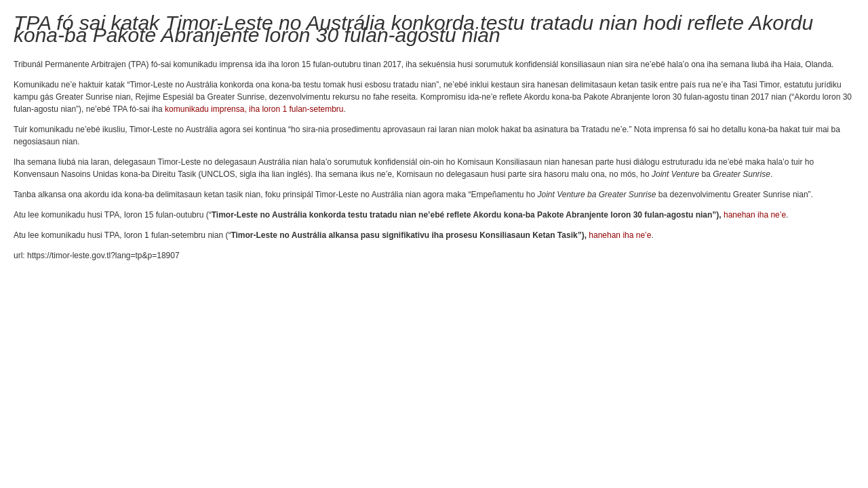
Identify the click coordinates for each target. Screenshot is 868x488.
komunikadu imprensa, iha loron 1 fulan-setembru (254, 109)
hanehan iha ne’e (755, 215)
